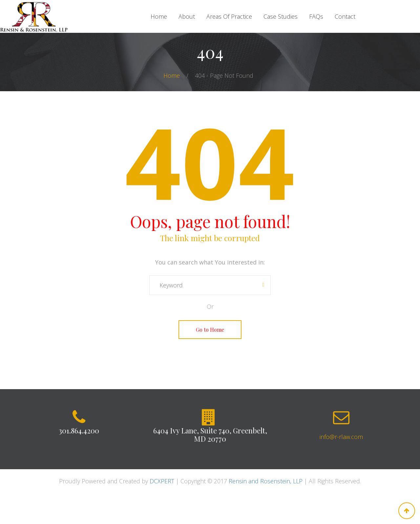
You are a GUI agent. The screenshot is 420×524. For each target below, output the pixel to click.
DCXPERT (162, 481)
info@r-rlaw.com (341, 437)
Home (172, 75)
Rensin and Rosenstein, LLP (266, 481)
